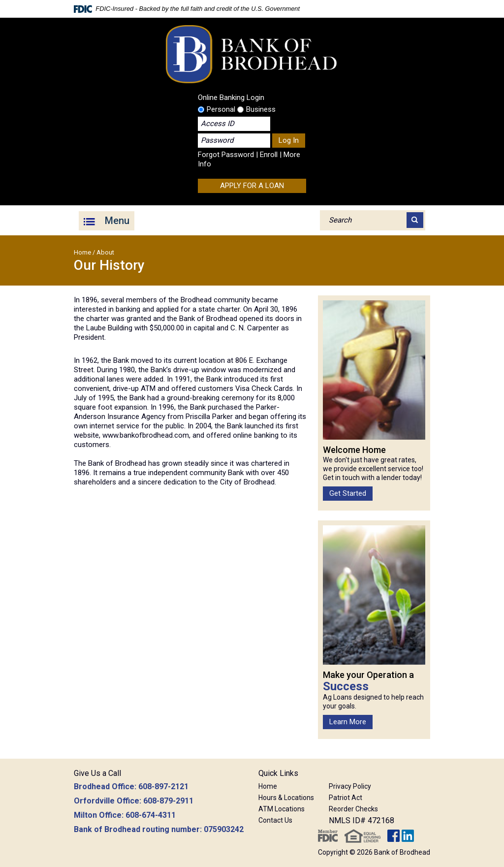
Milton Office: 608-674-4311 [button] (125, 815)
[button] (362, 775)
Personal (217, 109)
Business (256, 109)
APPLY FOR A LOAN (252, 186)
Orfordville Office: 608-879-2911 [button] (134, 801)
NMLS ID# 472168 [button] (362, 820)
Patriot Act (346, 798)
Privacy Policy (350, 786)
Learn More (348, 722)
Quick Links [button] (278, 773)
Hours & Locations (286, 798)
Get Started (348, 493)
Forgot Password (226, 155)
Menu (117, 221)
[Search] (415, 220)
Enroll (269, 155)
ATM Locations (282, 809)
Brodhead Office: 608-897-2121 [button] (131, 787)
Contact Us (275, 820)
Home (82, 252)
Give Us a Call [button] (97, 773)
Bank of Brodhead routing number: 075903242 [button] (159, 829)
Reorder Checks (353, 809)
